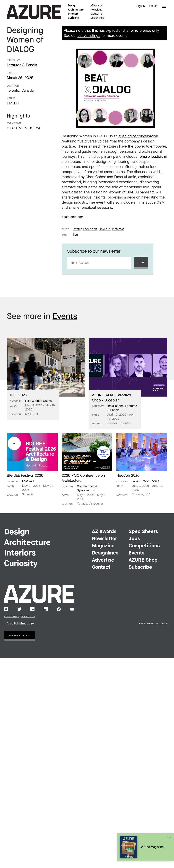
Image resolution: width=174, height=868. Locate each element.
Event (77, 235)
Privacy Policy (12, 617)
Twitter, (78, 229)
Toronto (13, 91)
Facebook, (90, 229)
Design (72, 6)
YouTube (72, 609)
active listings (89, 36)
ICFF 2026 (18, 395)
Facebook (32, 609)
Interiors (73, 14)
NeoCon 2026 (128, 476)
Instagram (6, 609)
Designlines (97, 18)
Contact (101, 567)
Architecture (76, 10)
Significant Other (161, 624)
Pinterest (59, 609)
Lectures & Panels (22, 65)
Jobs (134, 539)
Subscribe (140, 567)
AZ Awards (97, 6)
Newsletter (97, 10)
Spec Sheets (143, 532)
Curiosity (73, 18)
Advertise (103, 560)
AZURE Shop (143, 560)
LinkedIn (46, 609)
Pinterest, (118, 229)
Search (153, 6)
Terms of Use (28, 617)
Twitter (19, 609)
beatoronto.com (73, 217)
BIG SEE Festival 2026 (25, 476)
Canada (28, 91)
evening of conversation (138, 136)
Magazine (96, 14)
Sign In (141, 6)
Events (65, 317)
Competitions (144, 546)
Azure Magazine (34, 12)
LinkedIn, (105, 229)
